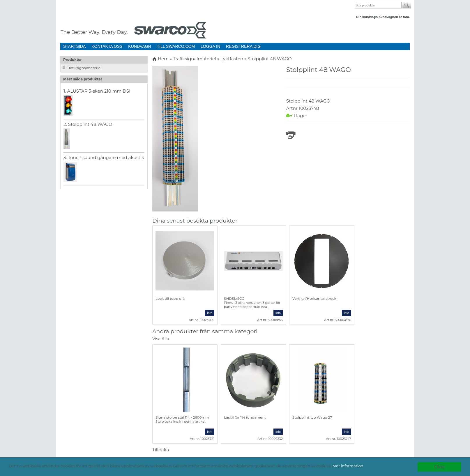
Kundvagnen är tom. (394, 17)
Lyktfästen (232, 59)
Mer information (348, 466)
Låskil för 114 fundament (245, 417)
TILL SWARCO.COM (176, 46)
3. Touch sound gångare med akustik (104, 157)
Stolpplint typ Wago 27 (312, 417)
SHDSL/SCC (234, 298)
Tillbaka (161, 450)
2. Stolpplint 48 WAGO (88, 124)
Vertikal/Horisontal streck (314, 298)
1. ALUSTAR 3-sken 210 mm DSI (97, 91)
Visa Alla (161, 339)
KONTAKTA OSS (107, 46)
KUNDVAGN (139, 46)
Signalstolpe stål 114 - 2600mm (182, 417)
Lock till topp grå (170, 298)
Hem (163, 59)
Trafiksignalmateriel (84, 68)
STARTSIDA (74, 46)
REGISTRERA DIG (243, 46)
